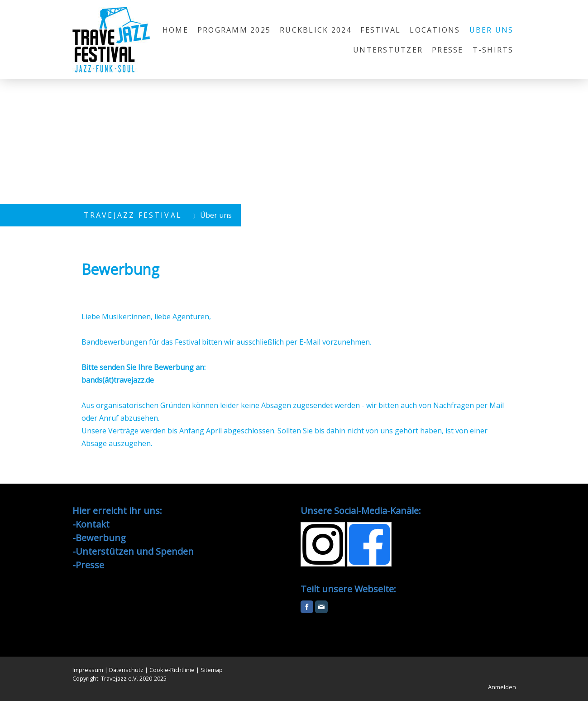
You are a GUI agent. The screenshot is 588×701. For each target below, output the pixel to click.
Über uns (492, 30)
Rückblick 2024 (316, 30)
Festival (380, 30)
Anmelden (502, 687)
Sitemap (212, 670)
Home (175, 30)
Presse (447, 50)
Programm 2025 (234, 30)
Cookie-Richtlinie (172, 670)
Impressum (88, 670)
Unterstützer (388, 50)
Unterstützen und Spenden (135, 551)
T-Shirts (493, 50)
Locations (435, 30)
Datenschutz (126, 670)
